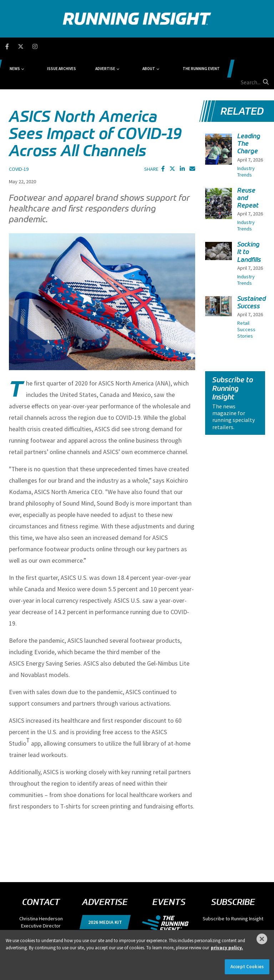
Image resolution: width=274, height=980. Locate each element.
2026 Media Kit (105, 888)
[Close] (262, 939)
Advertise (126, 46)
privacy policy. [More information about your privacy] (227, 948)
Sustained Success (252, 268)
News (56, 46)
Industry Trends (246, 138)
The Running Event (202, 46)
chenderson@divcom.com (41, 899)
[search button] (265, 46)
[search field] (244, 46)
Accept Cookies (247, 967)
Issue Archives (93, 46)
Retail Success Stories (246, 295)
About (159, 46)
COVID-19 (19, 135)
